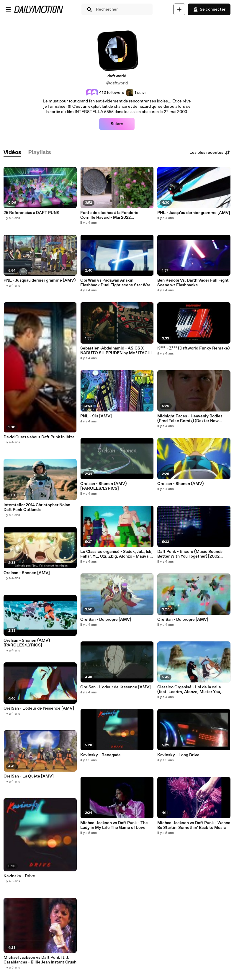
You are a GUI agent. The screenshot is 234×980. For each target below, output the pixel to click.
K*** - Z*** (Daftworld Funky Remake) (193, 348)
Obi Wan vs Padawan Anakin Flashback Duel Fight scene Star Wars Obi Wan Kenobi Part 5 (116, 283)
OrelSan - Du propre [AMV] (106, 620)
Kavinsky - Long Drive (178, 755)
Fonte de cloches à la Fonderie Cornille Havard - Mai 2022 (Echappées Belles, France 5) (109, 215)
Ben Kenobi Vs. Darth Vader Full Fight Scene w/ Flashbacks (193, 283)
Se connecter (209, 9)
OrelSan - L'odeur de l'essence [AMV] (39, 708)
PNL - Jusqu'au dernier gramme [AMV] (194, 213)
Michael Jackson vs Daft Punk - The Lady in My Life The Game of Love (114, 825)
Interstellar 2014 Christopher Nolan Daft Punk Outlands (37, 507)
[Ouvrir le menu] (8, 9)
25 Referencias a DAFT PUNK (32, 213)
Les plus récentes (210, 153)
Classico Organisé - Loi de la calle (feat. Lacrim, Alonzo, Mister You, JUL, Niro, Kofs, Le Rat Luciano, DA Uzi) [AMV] (191, 690)
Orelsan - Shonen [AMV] (27, 573)
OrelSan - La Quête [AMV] (29, 776)
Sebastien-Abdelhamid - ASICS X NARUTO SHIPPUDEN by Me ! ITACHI (116, 351)
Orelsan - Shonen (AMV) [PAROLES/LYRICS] (27, 643)
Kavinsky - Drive (19, 876)
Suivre (117, 124)
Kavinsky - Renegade (100, 755)
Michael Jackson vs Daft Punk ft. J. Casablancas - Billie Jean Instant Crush (40, 960)
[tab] (12, 153)
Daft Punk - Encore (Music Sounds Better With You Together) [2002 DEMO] (190, 554)
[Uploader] (179, 9)
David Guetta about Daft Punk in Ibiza (39, 437)
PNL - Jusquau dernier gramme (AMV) (40, 280)
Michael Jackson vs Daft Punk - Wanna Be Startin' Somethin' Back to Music (194, 825)
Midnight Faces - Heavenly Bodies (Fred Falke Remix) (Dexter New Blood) (190, 419)
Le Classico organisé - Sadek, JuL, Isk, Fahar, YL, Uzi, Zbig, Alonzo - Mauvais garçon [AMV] (116, 554)
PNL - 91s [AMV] (96, 416)
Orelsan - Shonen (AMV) (180, 484)
